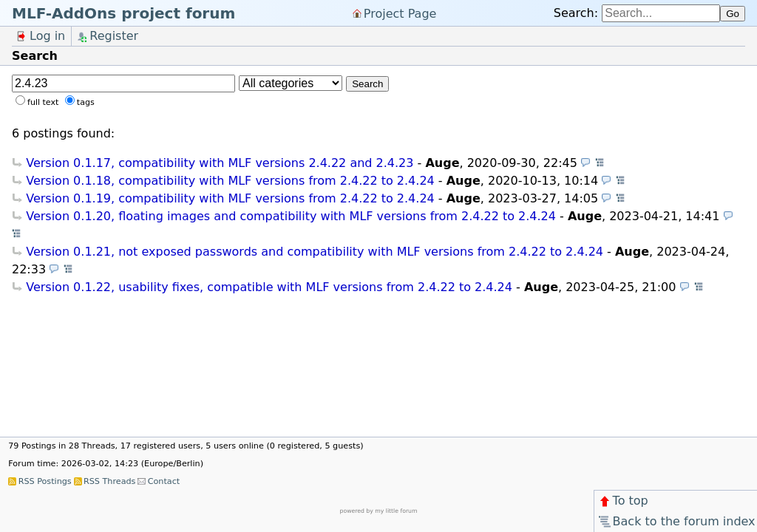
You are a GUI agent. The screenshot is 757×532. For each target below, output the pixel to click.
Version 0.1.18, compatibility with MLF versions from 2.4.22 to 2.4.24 (230, 181)
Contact (164, 481)
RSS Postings (45, 481)
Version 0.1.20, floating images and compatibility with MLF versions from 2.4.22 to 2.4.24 (291, 216)
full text (43, 102)
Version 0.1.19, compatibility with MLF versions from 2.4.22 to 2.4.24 (230, 198)
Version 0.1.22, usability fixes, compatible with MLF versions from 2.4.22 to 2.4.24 (269, 287)
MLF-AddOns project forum (123, 13)
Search (367, 84)
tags (86, 102)
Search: (576, 13)
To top (623, 501)
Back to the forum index (676, 521)
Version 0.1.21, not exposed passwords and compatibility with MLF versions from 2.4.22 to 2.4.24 (315, 252)
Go (733, 14)
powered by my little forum (379, 511)
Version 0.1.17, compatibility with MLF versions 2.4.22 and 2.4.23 (220, 163)
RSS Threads (109, 481)
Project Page (400, 13)
